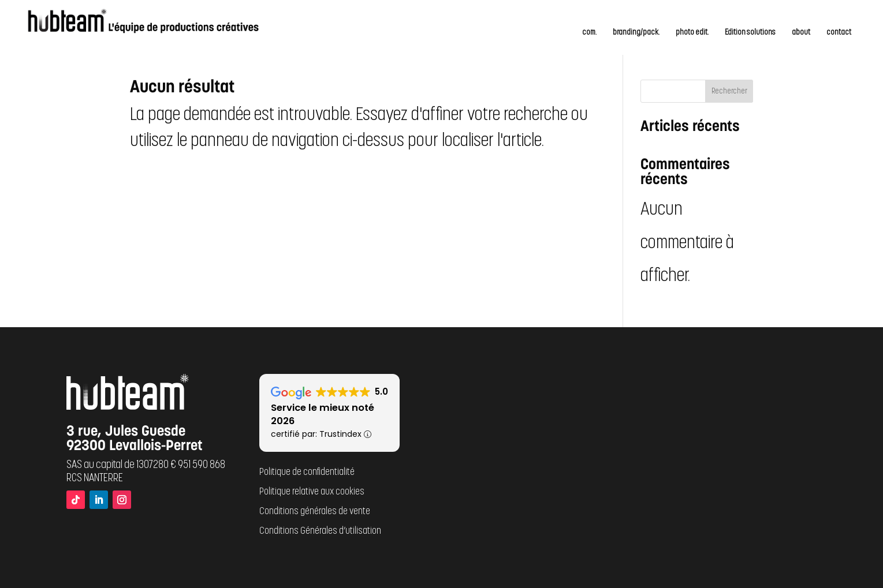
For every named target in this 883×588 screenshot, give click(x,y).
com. (589, 33)
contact (839, 33)
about (801, 33)
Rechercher (729, 91)
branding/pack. (636, 33)
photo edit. (692, 33)
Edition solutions (750, 33)
